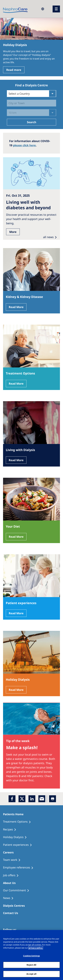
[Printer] (53, 799)
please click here (24, 145)
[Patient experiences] (19, 845)
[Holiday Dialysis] (16, 837)
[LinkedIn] (32, 799)
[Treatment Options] (18, 822)
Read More (16, 307)
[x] (22, 799)
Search (32, 122)
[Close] (59, 934)
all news (48, 237)
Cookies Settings (31, 956)
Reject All (31, 965)
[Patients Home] (15, 814)
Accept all (31, 974)
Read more (14, 70)
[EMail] (42, 799)
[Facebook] (12, 799)
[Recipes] (11, 830)
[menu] (56, 9)
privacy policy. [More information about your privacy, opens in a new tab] (36, 948)
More (13, 232)
